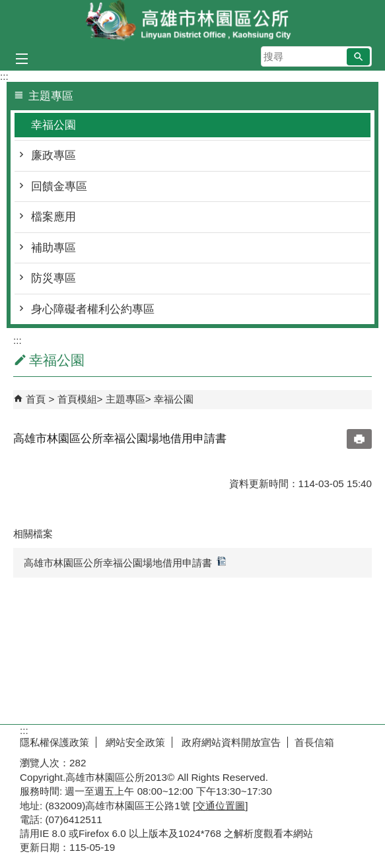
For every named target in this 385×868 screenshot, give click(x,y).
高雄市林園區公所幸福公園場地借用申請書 (125, 562)
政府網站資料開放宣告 (230, 742)
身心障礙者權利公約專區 (93, 309)
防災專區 (53, 278)
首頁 (36, 399)
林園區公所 (193, 22)
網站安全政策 (134, 742)
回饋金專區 (59, 186)
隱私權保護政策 (54, 742)
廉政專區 (53, 155)
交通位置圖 (220, 806)
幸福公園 (53, 125)
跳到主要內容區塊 (7, 7)
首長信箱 (314, 742)
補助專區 (53, 248)
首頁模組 (77, 399)
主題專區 (125, 399)
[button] (358, 57)
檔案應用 (53, 217)
